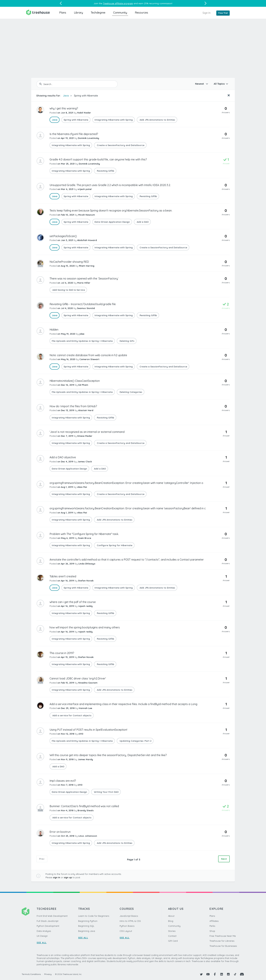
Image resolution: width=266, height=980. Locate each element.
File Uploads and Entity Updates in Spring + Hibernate (82, 341)
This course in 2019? (62, 653)
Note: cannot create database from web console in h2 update (88, 355)
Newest (200, 84)
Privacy (48, 974)
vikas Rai (82, 487)
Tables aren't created (63, 576)
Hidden (54, 330)
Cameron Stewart (89, 359)
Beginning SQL (86, 926)
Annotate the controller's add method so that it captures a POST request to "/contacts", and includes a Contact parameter (127, 560)
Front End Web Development (52, 916)
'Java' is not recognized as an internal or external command (87, 432)
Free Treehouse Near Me (223, 936)
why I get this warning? (64, 108)
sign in (56, 877)
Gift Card (173, 941)
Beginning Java (87, 931)
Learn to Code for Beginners (94, 916)
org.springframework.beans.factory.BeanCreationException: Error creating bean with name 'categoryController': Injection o (126, 483)
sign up (68, 877)
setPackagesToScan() (63, 236)
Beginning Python (88, 921)
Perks (212, 926)
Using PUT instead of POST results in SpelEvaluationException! (88, 730)
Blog (171, 921)
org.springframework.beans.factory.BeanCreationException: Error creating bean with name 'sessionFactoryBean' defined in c (128, 508)
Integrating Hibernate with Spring (114, 120)
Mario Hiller (84, 283)
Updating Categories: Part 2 (135, 741)
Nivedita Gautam (88, 683)
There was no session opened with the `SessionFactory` (84, 278)
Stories (172, 931)
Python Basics (127, 926)
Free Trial (223, 13)
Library (78, 13)
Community (120, 13)
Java (66, 96)
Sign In (207, 13)
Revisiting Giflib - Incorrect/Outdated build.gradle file (83, 304)
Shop (212, 931)
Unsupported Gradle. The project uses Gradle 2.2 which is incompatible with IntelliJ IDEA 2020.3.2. (110, 185)
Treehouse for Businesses (223, 946)
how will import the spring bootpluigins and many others (85, 627)
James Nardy (85, 759)
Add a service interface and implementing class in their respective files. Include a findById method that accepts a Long (123, 704)
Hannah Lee (85, 708)
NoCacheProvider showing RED (69, 262)
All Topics (219, 84)
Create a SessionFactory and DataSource (120, 145)
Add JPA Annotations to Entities (157, 120)
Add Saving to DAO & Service (68, 290)
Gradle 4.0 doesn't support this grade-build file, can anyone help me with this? (98, 159)
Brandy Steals (86, 810)
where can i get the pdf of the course (73, 602)
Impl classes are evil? (63, 781)
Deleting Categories (131, 392)
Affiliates (214, 921)
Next (224, 859)
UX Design (42, 936)
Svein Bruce (85, 538)
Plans (63, 13)
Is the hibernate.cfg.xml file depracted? (74, 134)
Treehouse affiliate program (118, 3)
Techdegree (98, 13)
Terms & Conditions (31, 974)
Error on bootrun (60, 832)
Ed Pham (83, 385)
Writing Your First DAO (106, 792)
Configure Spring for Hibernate (114, 545)
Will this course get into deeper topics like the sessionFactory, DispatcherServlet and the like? (108, 755)
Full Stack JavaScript (47, 921)
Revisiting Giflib (105, 171)
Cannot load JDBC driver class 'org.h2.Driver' (78, 678)
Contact (172, 936)
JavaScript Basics (129, 916)
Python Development (48, 926)
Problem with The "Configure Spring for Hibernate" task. (84, 534)
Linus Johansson (88, 836)
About (171, 916)
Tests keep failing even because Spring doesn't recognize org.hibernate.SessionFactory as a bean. (111, 210)
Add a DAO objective (63, 457)
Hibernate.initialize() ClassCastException (75, 381)
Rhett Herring (87, 266)
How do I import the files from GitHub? (73, 406)
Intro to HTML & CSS (130, 921)
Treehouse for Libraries (222, 941)
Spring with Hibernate (86, 96)
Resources (141, 13)
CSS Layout (126, 931)
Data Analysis (44, 931)
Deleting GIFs (127, 341)
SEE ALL (42, 943)
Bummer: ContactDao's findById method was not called (84, 806)
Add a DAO (142, 222)
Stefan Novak (86, 581)
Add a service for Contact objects (72, 715)
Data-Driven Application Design (112, 222)
